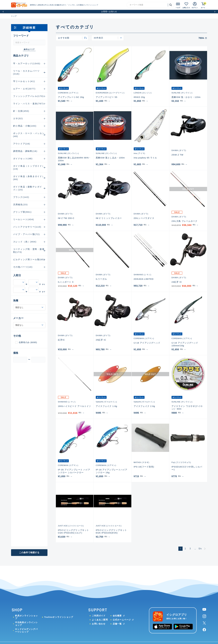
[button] (3, 12)
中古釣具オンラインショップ (26, 624)
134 (200, 549)
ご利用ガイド (99, 616)
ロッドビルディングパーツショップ (26, 630)
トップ (14, 16)
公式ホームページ (122, 620)
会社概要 (117, 616)
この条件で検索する (29, 553)
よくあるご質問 (100, 620)
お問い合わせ (99, 624)
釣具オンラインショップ (26, 617)
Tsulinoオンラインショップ (59, 617)
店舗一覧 (117, 624)
